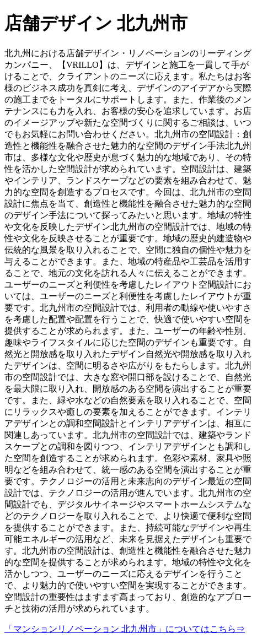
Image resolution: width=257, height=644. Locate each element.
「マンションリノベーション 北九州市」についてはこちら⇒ (125, 629)
